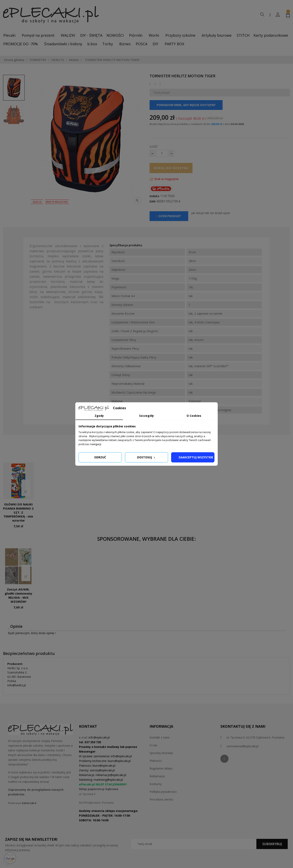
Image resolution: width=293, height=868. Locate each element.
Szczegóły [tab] (146, 416)
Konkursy (156, 784)
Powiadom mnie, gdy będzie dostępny (186, 105)
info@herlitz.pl (17, 685)
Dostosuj (146, 457)
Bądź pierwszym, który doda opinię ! (32, 633)
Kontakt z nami (160, 737)
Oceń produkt (169, 216)
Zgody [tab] (99, 416)
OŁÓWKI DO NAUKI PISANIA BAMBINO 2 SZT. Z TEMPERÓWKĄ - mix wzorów (18, 512)
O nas (153, 745)
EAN (153, 201)
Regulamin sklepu (161, 768)
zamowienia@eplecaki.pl (242, 746)
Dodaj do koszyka (171, 168)
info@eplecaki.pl (99, 737)
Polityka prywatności (163, 792)
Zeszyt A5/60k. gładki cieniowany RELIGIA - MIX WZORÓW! (18, 595)
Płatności (156, 761)
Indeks (154, 196)
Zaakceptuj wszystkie (196, 457)
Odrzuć (100, 457)
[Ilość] (162, 153)
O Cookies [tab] (194, 416)
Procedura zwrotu (161, 799)
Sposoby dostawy (161, 753)
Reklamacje (157, 776)
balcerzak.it (29, 803)
